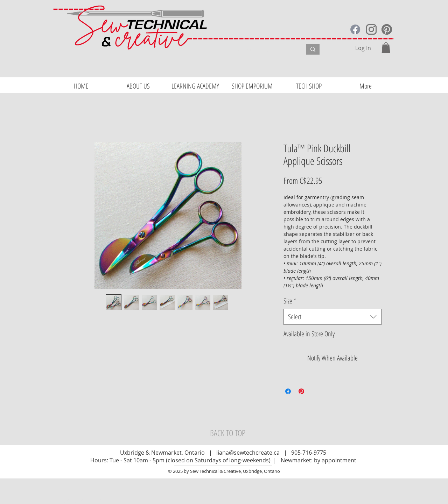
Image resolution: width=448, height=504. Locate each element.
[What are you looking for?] (254, 50)
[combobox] (332, 317)
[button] (386, 48)
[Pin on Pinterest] (301, 391)
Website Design (73, 501)
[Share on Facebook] (288, 391)
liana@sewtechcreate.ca (248, 453)
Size (290, 301)
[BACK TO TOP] (227, 433)
